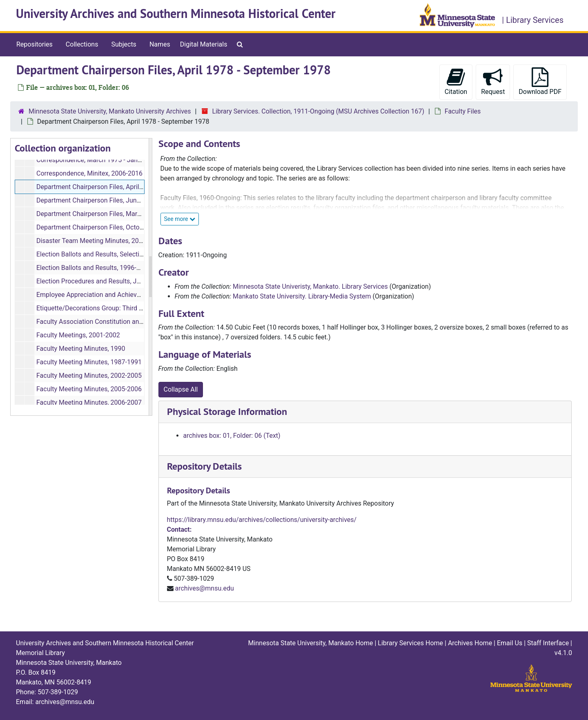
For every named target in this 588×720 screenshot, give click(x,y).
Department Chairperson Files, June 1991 (96, 200)
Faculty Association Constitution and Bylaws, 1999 (109, 322)
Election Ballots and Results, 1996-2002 (94, 268)
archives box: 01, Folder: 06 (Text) (232, 436)
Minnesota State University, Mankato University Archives (110, 111)
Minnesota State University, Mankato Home (311, 643)
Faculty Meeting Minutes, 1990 (81, 349)
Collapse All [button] (181, 389)
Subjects (124, 44)
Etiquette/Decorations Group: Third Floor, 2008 (104, 308)
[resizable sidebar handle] (150, 277)
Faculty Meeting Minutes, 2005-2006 (89, 389)
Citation (456, 81)
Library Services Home (410, 643)
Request (493, 81)
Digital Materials (204, 44)
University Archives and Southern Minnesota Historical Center (176, 14)
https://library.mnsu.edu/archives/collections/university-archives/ (262, 520)
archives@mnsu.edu (204, 588)
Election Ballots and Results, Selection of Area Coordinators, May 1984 (138, 254)
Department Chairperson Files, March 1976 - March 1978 (118, 214)
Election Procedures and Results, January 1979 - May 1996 (121, 281)
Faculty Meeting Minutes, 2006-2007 (89, 402)
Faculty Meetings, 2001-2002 (78, 335)
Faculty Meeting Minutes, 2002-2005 (89, 376)
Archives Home (470, 643)
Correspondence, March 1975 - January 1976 (101, 160)
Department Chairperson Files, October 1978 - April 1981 (118, 227)
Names (160, 44)
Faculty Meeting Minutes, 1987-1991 (89, 362)
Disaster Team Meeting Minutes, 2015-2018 (99, 241)
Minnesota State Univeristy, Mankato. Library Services (310, 286)
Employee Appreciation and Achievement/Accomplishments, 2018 (132, 295)
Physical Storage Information (227, 411)
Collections (82, 44)
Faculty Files (463, 111)
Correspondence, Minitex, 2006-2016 (89, 173)
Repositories (35, 44)
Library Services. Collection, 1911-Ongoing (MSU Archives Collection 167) (318, 111)
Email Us (510, 643)
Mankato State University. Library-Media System (302, 296)
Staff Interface (548, 643)
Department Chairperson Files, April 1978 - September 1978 (122, 187)
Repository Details (204, 466)
